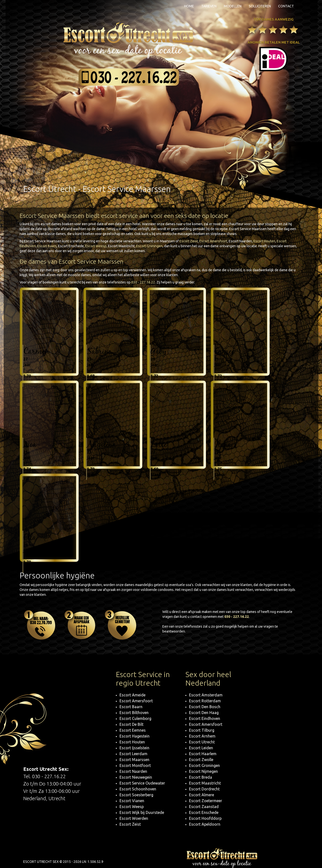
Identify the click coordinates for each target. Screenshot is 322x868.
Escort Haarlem (203, 754)
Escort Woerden (134, 818)
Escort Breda (201, 777)
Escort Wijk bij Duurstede (142, 812)
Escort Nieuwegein (136, 777)
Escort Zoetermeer (206, 801)
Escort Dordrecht (204, 789)
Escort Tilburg (202, 730)
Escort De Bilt (131, 724)
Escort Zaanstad (204, 807)
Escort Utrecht (202, 742)
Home (189, 6)
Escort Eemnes (133, 730)
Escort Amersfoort (213, 241)
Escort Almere (202, 795)
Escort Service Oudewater (142, 783)
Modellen (233, 6)
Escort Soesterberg (136, 795)
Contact (286, 6)
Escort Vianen (132, 801)
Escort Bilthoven (134, 713)
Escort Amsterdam (206, 695)
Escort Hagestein (135, 736)
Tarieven (209, 6)
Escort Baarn (47, 246)
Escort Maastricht (205, 783)
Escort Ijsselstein (134, 748)
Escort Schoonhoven (138, 789)
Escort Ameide (132, 695)
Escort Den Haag (204, 713)
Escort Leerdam (133, 754)
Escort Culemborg (135, 718)
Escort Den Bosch (205, 707)
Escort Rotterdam (205, 701)
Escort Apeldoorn (205, 824)
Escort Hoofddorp (205, 818)
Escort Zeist (189, 241)
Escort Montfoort (135, 765)
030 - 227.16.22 (143, 282)
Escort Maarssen (134, 760)
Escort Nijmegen (203, 771)
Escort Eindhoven (205, 718)
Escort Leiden (201, 748)
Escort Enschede (204, 812)
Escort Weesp (96, 246)
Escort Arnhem (202, 736)
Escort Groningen (149, 246)
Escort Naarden (133, 771)
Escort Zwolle (201, 760)
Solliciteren (260, 6)
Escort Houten (264, 241)
